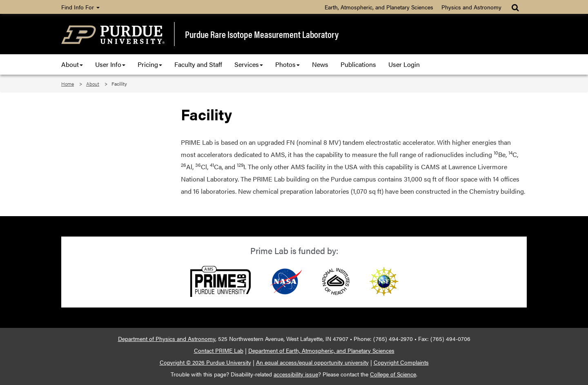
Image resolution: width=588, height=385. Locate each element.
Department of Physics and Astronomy (167, 339)
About (72, 64)
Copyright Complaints (401, 362)
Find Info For (80, 7)
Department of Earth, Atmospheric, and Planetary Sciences (321, 350)
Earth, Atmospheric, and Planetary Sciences (379, 7)
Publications (358, 64)
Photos (287, 64)
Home (68, 84)
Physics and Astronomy (471, 7)
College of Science (393, 374)
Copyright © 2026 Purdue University (205, 362)
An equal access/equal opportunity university (312, 362)
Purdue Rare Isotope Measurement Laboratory (262, 34)
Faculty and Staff (198, 64)
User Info (110, 64)
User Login (404, 64)
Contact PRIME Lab (219, 350)
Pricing (150, 64)
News (320, 64)
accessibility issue (296, 374)
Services (249, 64)
